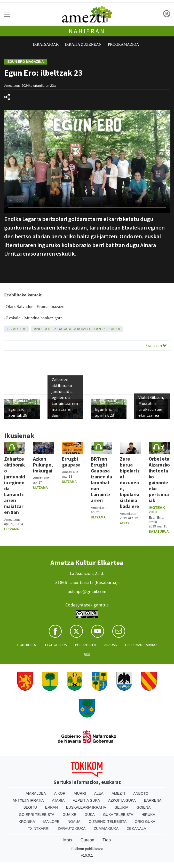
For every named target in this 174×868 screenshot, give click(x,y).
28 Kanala (136, 828)
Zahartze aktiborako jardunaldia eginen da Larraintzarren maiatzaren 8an (15, 486)
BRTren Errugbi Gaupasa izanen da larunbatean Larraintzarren (101, 480)
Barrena (153, 800)
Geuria (121, 807)
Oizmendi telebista (108, 822)
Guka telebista (118, 815)
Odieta (113, 329)
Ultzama (11, 529)
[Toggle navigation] (7, 14)
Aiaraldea (36, 793)
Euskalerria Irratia (86, 807)
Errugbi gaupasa (71, 462)
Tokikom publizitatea (87, 849)
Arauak (111, 645)
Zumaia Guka (106, 828)
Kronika (27, 822)
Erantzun (156, 345)
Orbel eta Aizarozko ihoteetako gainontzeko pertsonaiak (159, 480)
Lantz (100, 329)
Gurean (87, 840)
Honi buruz (27, 645)
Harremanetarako (141, 645)
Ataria (58, 800)
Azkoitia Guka (122, 800)
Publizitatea (86, 645)
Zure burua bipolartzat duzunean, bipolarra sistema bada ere (130, 483)
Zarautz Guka (72, 828)
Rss (87, 654)
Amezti (118, 793)
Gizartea (16, 329)
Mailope (51, 822)
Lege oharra (56, 645)
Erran (52, 807)
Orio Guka (145, 822)
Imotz (87, 329)
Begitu (30, 807)
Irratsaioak (46, 44)
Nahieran (87, 31)
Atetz (51, 329)
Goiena (144, 807)
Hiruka (148, 815)
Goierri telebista (37, 815)
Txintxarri (39, 828)
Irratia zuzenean (83, 44)
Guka (90, 815)
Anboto (141, 793)
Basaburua (69, 329)
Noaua (74, 822)
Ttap (107, 840)
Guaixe (69, 815)
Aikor (60, 793)
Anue (39, 329)
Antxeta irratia (28, 800)
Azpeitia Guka (86, 800)
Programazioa (124, 44)
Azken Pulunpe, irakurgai (43, 465)
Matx (68, 840)
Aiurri (80, 793)
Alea (99, 793)
